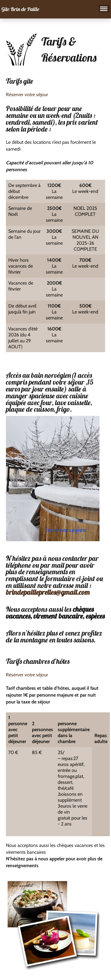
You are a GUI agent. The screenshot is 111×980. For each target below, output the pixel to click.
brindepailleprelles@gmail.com (48, 592)
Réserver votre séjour (27, 95)
